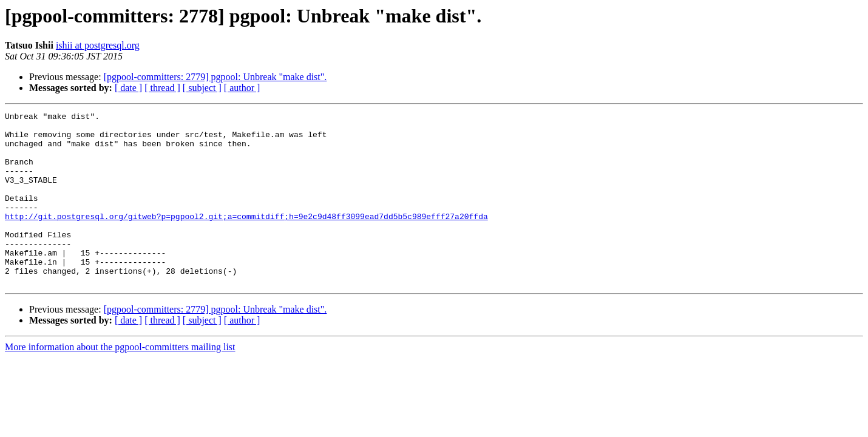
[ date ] (128, 88)
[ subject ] (202, 88)
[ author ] (242, 88)
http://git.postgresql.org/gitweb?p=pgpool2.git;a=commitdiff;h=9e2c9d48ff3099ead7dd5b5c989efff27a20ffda (246, 238)
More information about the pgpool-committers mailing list (120, 381)
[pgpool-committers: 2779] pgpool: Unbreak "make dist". (215, 77)
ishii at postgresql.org (98, 45)
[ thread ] (162, 88)
